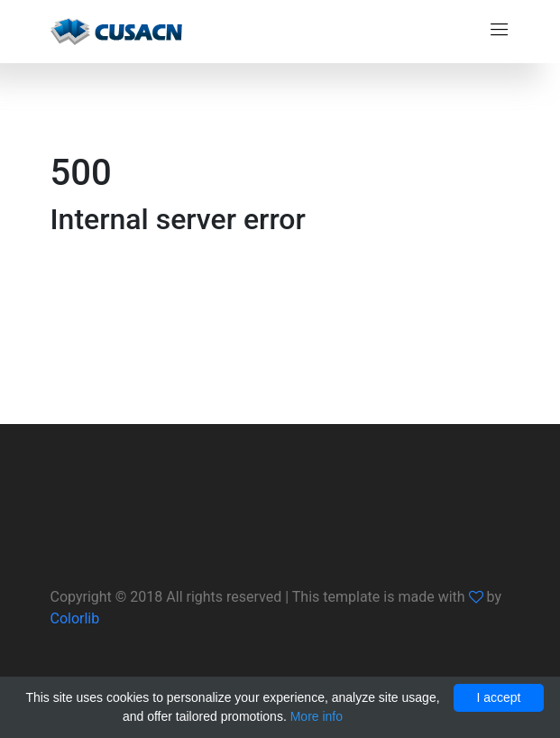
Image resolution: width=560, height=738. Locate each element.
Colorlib (75, 618)
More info (317, 716)
